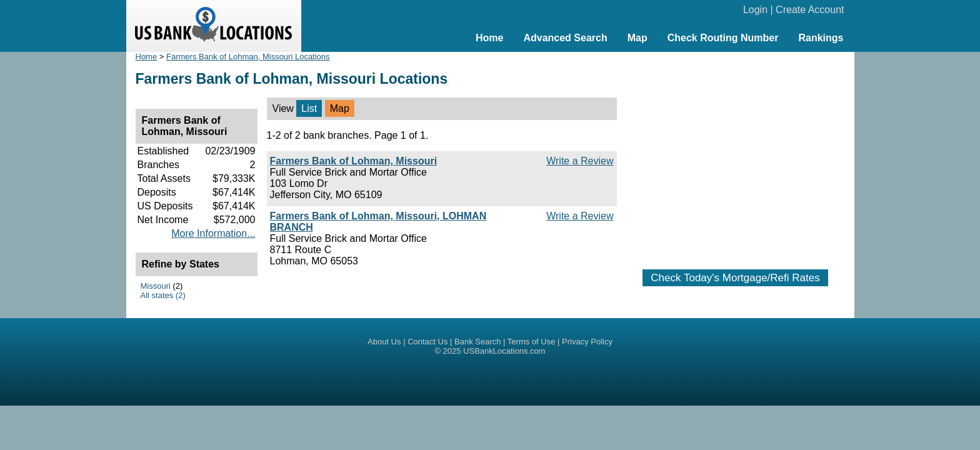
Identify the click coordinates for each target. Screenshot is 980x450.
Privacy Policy (587, 342)
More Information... (213, 233)
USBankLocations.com (504, 351)
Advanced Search (565, 38)
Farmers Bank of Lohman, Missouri (354, 161)
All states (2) (163, 295)
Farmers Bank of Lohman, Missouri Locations (248, 57)
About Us (384, 342)
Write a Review (580, 161)
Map (637, 38)
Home (489, 38)
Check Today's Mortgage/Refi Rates (735, 278)
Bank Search (477, 342)
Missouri (156, 286)
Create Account (810, 10)
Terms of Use (532, 342)
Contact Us (427, 342)
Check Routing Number (723, 38)
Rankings (821, 38)
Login (755, 10)
